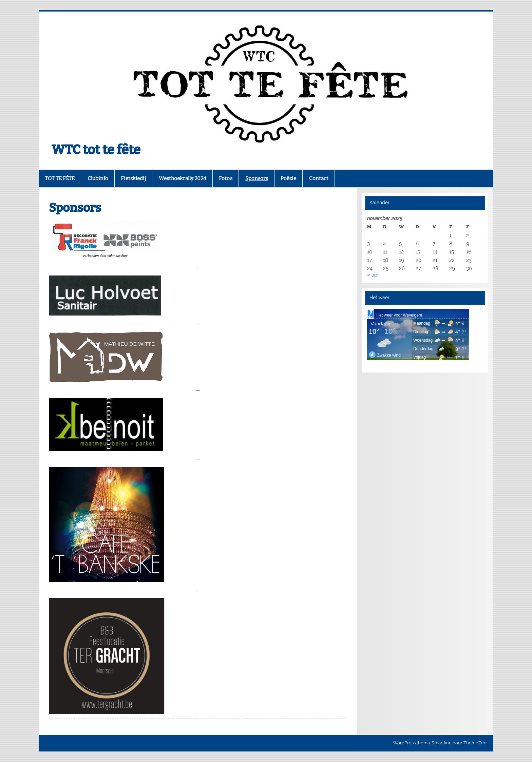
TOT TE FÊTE (60, 178)
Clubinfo (98, 178)
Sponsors (257, 178)
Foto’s (226, 178)
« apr (373, 275)
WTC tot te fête (96, 150)
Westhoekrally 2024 (183, 178)
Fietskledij (133, 178)
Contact (319, 178)
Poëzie (288, 178)
